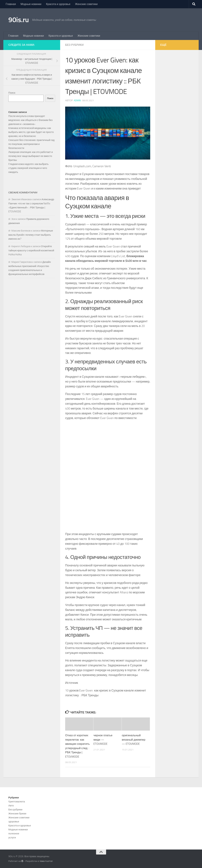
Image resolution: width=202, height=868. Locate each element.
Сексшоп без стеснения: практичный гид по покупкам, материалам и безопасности (31, 144)
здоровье (14, 822)
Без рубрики (75, 45)
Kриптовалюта (17, 802)
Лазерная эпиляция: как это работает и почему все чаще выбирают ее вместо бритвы (31, 156)
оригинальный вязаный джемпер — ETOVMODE (134, 740)
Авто (11, 806)
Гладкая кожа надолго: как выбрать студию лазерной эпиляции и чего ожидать (28, 168)
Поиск (12, 93)
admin (77, 101)
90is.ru (19, 20)
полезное (14, 834)
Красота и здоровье (58, 4)
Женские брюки (17, 814)
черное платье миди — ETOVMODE (103, 740)
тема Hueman (46, 861)
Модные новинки (31, 4)
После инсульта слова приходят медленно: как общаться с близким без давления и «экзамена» (30, 120)
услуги (12, 838)
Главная (11, 4)
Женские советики (86, 4)
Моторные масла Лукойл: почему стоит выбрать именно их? (31, 235)
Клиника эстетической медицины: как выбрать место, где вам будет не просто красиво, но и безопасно (31, 132)
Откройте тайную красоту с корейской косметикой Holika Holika (31, 250)
